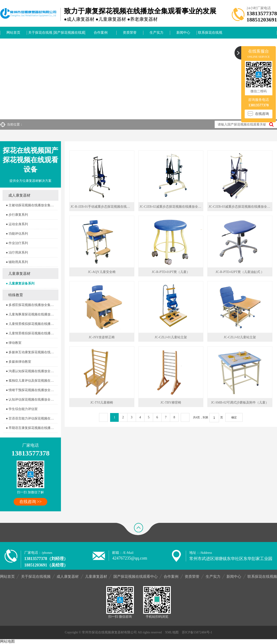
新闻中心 (183, 33)
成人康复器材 (19, 195)
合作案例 (101, 33)
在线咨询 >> (31, 502)
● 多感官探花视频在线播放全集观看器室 (32, 305)
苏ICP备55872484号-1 (197, 632)
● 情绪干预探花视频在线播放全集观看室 (32, 390)
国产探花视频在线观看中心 (69, 35)
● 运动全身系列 (17, 224)
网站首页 (13, 33)
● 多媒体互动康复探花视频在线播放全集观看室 (32, 352)
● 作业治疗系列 (17, 243)
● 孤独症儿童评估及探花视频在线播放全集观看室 (32, 381)
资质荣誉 (130, 33)
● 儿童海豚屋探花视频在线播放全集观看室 (32, 314)
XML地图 (172, 632)
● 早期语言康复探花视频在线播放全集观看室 (32, 428)
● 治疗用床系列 (17, 253)
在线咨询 (262, 114)
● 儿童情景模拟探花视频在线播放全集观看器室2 (32, 333)
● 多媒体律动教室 (18, 362)
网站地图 (7, 641)
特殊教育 (16, 295)
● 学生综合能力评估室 (22, 409)
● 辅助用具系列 (17, 262)
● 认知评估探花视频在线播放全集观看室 (32, 400)
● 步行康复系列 (17, 215)
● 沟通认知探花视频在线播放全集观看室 (32, 371)
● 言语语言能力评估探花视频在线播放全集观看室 (32, 418)
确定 (234, 417)
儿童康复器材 (19, 274)
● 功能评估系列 (17, 234)
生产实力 (157, 33)
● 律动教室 (14, 343)
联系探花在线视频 (210, 35)
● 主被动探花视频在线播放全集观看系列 (32, 205)
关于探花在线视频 (40, 35)
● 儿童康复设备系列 (20, 283)
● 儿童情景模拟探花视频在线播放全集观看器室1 (32, 324)
